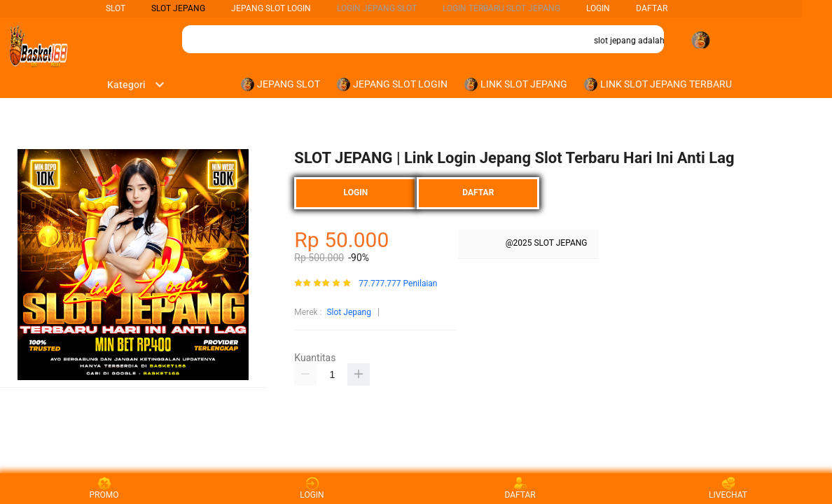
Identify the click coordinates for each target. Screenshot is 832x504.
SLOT (116, 8)
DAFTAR (652, 8)
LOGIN (598, 8)
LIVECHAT (728, 488)
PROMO (104, 488)
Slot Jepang (348, 312)
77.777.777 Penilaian (398, 284)
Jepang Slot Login (271, 8)
